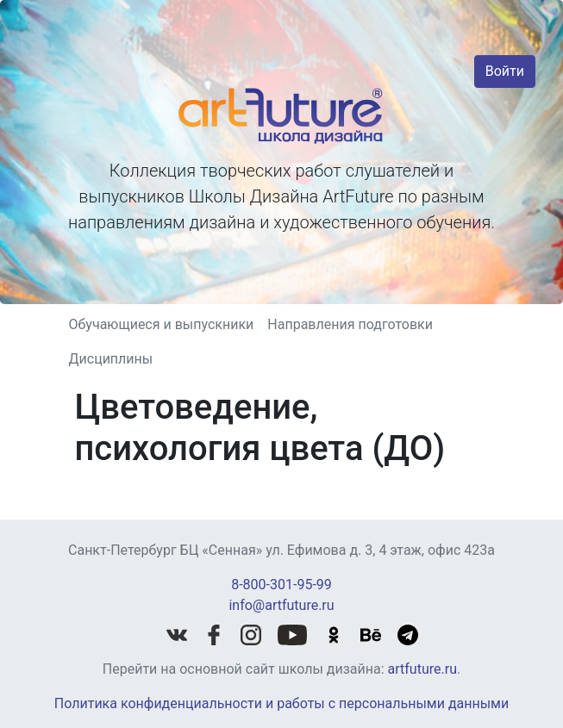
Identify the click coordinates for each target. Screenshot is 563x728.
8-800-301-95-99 (281, 585)
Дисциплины (111, 359)
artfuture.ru (422, 669)
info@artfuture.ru (281, 605)
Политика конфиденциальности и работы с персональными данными (281, 703)
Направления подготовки (350, 324)
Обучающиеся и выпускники (162, 324)
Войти (505, 71)
